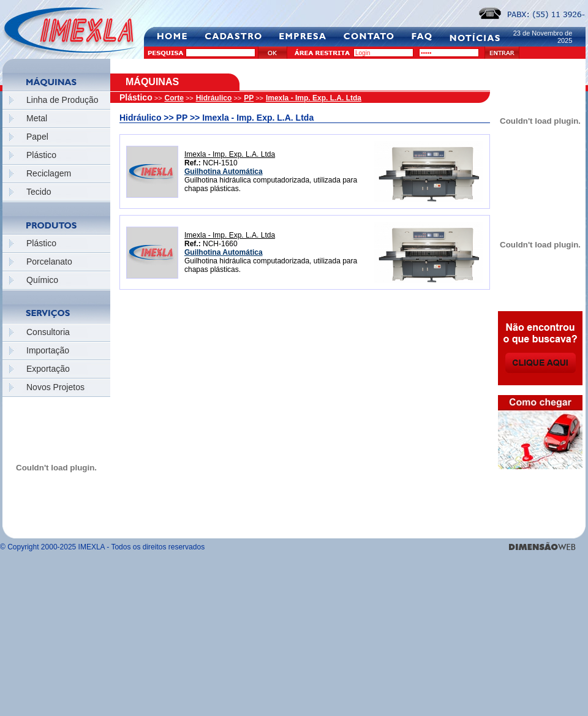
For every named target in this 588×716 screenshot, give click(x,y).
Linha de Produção (62, 100)
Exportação (48, 369)
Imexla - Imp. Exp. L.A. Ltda (314, 98)
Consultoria (48, 332)
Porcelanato (49, 262)
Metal (37, 118)
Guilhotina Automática (224, 171)
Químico (42, 280)
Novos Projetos (55, 387)
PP (249, 98)
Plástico (41, 155)
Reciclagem (49, 173)
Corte (174, 98)
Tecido (39, 192)
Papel (37, 137)
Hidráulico (214, 98)
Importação (48, 350)
